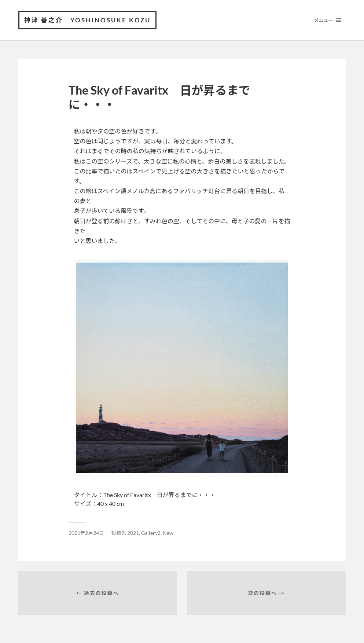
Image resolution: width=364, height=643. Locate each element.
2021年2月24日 (86, 533)
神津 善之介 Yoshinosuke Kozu (87, 20)
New (168, 533)
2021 (133, 533)
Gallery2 (151, 533)
